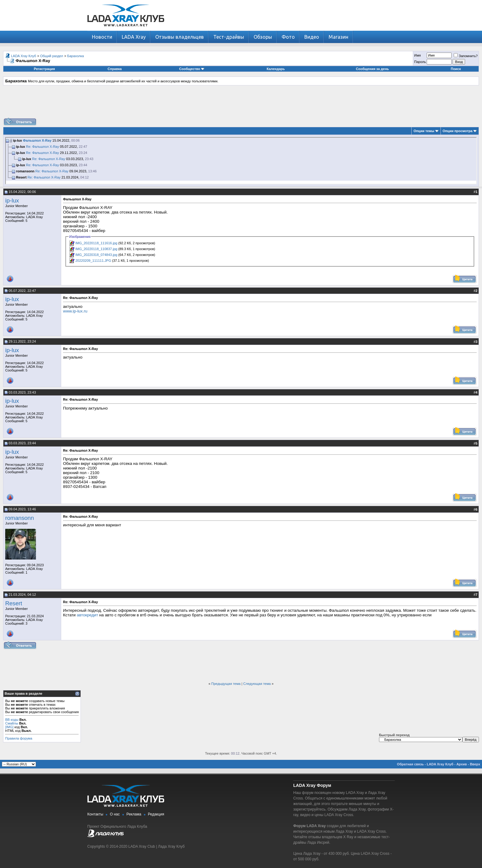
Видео (312, 37)
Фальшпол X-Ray (37, 140)
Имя (417, 55)
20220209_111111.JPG (93, 261)
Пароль (420, 62)
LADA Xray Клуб (24, 56)
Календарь (276, 69)
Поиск (456, 69)
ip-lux (12, 200)
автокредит (87, 615)
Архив (462, 764)
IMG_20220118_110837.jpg (96, 249)
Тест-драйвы (229, 37)
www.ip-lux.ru (75, 311)
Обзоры (263, 37)
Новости (102, 37)
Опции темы (424, 131)
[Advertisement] (241, 104)
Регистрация (44, 69)
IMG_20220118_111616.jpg (96, 243)
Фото (288, 37)
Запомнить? (466, 56)
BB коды (12, 720)
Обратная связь (410, 764)
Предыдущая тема (226, 684)
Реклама (134, 814)
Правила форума (19, 738)
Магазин (338, 37)
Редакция (156, 814)
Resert (14, 603)
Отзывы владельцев (180, 37)
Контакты (95, 814)
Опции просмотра (458, 131)
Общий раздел (52, 56)
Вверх (475, 764)
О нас (115, 814)
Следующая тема (257, 684)
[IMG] (9, 727)
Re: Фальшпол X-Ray (42, 147)
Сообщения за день (372, 69)
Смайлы (12, 723)
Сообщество (192, 69)
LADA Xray (134, 37)
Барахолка (75, 56)
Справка (115, 69)
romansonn (20, 518)
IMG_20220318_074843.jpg (96, 255)
